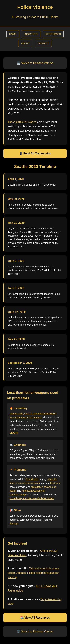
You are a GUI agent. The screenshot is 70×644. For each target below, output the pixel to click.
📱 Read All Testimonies (35, 153)
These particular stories (22, 122)
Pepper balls (16, 414)
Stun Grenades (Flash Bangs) (25, 418)
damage (14, 524)
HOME (13, 34)
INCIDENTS (31, 34)
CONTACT (43, 43)
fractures (55, 483)
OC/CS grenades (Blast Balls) (40, 414)
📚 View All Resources (35, 618)
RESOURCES (53, 34)
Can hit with (32, 479)
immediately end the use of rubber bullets (32, 498)
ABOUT (25, 43)
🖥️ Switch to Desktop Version (35, 63)
